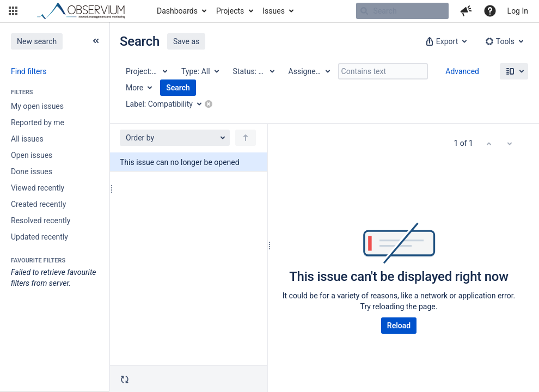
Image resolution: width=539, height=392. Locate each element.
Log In (518, 11)
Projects (230, 11)
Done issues (32, 171)
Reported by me (38, 122)
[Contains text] (383, 71)
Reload (399, 326)
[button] (13, 11)
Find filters (29, 71)
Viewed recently (38, 188)
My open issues (37, 106)
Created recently (38, 204)
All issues (27, 139)
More (134, 88)
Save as (186, 41)
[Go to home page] (86, 11)
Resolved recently (41, 220)
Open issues (32, 155)
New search (37, 41)
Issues (274, 11)
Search (178, 88)
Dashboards (177, 11)
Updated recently (39, 237)
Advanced (462, 71)
